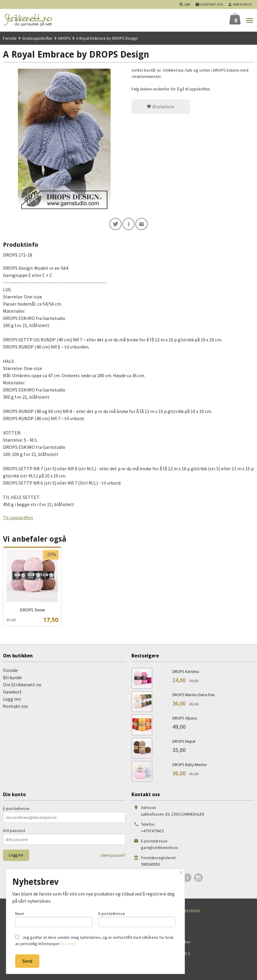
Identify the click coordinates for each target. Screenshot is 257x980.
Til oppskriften (18, 518)
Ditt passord (14, 832)
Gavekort (12, 693)
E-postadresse (16, 810)
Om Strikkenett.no (22, 685)
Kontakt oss (16, 707)
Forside (10, 38)
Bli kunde (12, 678)
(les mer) (68, 944)
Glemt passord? (113, 857)
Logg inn (12, 700)
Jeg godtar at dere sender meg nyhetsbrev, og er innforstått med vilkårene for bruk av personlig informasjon (94, 940)
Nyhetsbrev (188, 912)
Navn (54, 918)
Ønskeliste (161, 107)
